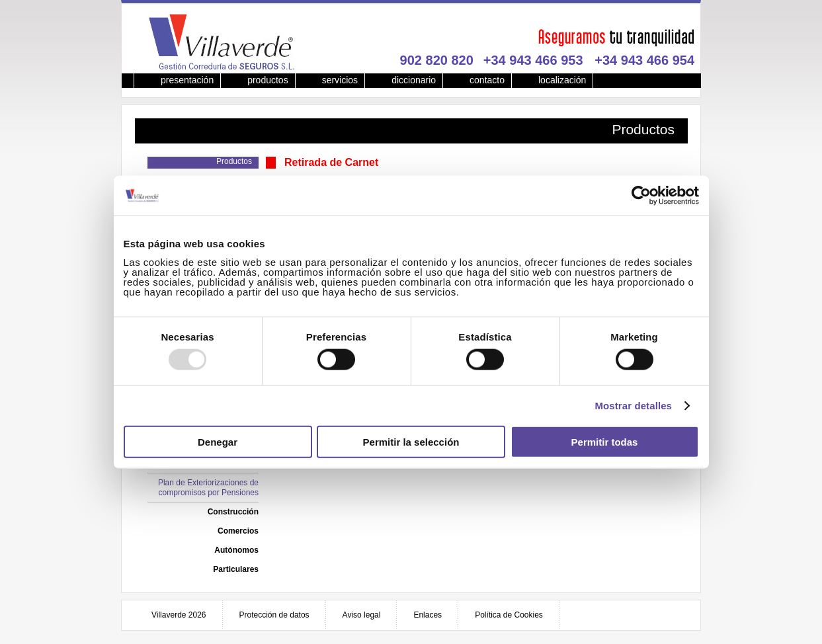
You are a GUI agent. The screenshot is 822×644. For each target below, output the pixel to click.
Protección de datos (274, 615)
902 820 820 (437, 60)
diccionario (414, 80)
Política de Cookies (509, 615)
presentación (187, 80)
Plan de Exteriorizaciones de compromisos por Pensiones (208, 488)
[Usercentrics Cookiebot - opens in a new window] (641, 196)
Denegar (218, 441)
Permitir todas (605, 441)
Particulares (236, 569)
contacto (487, 80)
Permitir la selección (411, 441)
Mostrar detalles (633, 406)
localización (562, 80)
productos (267, 80)
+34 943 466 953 (533, 60)
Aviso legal (362, 615)
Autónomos (236, 550)
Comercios (238, 531)
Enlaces (428, 615)
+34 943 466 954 (644, 60)
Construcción (233, 512)
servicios (340, 80)
